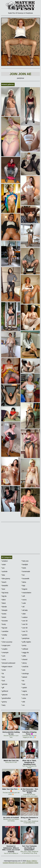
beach (4, 582)
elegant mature (7, 667)
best (3, 589)
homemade (26, 571)
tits (23, 681)
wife (23, 702)
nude (24, 603)
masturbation (26, 593)
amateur (4, 561)
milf (23, 596)
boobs (4, 614)
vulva (24, 698)
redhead (25, 649)
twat (23, 684)
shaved (24, 659)
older (24, 614)
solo (23, 670)
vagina (24, 691)
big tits (4, 596)
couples (4, 649)
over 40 (24, 621)
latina (24, 582)
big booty (5, 593)
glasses (4, 695)
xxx (23, 705)
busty (3, 624)
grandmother (6, 698)
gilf (3, 688)
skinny (24, 663)
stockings (25, 674)
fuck (3, 681)
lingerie (24, 589)
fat (2, 674)
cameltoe (5, 631)
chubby (4, 635)
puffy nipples (26, 642)
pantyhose (25, 638)
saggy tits (25, 652)
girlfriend (5, 691)
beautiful (4, 586)
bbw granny (6, 579)
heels (24, 568)
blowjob (4, 610)
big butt (4, 628)
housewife (25, 579)
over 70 (24, 631)
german (4, 684)
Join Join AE (20, 74)
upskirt (24, 688)
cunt (3, 656)
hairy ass (25, 561)
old (23, 607)
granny (4, 702)
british (4, 617)
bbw (3, 575)
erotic (3, 670)
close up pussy (7, 642)
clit (3, 638)
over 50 (24, 624)
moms (24, 600)
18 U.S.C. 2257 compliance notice (27, 863)
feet (3, 677)
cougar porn (6, 645)
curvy (3, 659)
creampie (5, 652)
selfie (24, 656)
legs (23, 586)
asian (3, 564)
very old (24, 695)
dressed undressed (8, 663)
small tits (25, 667)
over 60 (24, 628)
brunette (4, 621)
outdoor (24, 617)
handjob (25, 564)
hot (23, 575)
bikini (3, 600)
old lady (24, 610)
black (3, 603)
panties (24, 635)
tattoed (24, 677)
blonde (4, 607)
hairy (3, 705)
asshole (4, 571)
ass (3, 568)
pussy (24, 645)
